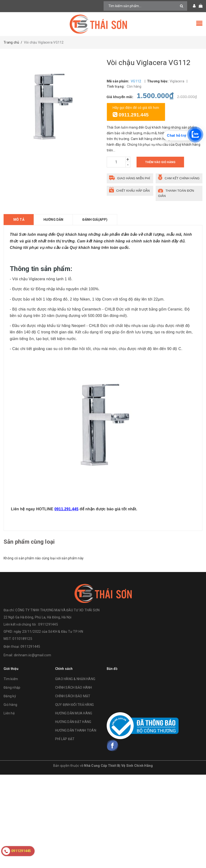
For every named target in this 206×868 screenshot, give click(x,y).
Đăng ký (10, 696)
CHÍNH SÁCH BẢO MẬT (73, 696)
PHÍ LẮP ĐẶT (65, 739)
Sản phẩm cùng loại (29, 542)
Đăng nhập (12, 687)
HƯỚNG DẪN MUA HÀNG (74, 713)
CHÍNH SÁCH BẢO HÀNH (74, 687)
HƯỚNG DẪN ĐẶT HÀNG (73, 722)
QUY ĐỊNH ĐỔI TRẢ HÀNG (74, 705)
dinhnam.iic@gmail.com (32, 655)
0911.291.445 (131, 115)
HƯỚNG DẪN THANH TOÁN (76, 730)
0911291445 (30, 647)
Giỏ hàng (10, 705)
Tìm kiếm (11, 679)
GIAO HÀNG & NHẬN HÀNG (75, 679)
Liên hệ (9, 713)
